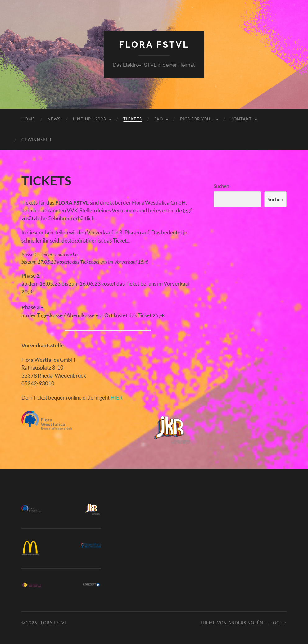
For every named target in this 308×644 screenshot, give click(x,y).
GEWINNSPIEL (37, 140)
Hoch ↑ (278, 623)
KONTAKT (241, 119)
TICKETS (133, 119)
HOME (28, 119)
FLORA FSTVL (154, 45)
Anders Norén (246, 623)
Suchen (221, 186)
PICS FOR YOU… (197, 119)
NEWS (54, 119)
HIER (117, 398)
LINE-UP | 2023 (90, 119)
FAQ (159, 119)
